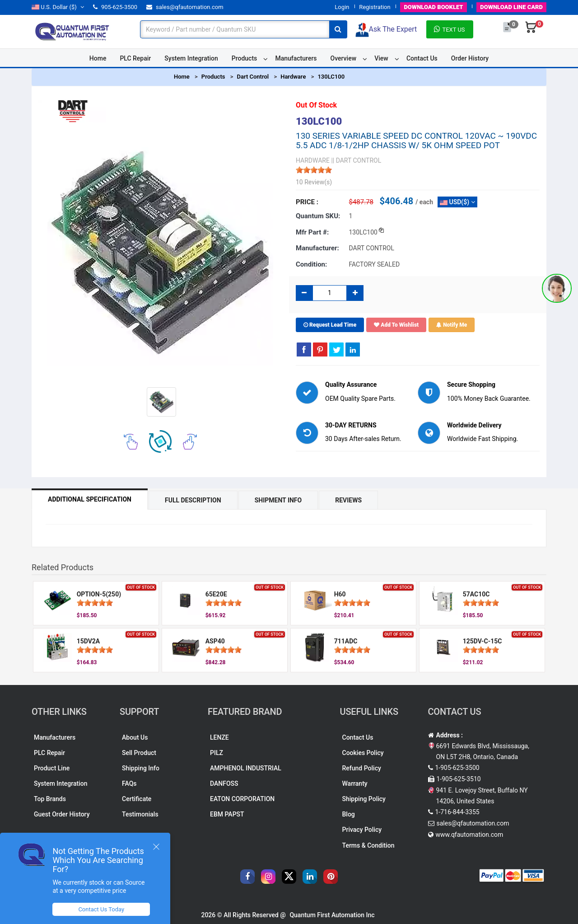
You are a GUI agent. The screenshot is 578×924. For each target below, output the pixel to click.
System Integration (191, 58)
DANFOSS (224, 783)
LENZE (219, 737)
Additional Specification (90, 499)
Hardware (293, 77)
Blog (349, 814)
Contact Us (422, 58)
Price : (307, 202)
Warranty (355, 783)
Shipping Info (141, 768)
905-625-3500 (115, 7)
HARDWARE (313, 160)
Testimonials (140, 814)
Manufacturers (296, 58)
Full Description (193, 500)
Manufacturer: (317, 248)
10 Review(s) (314, 182)
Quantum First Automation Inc (332, 915)
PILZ (217, 753)
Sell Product (139, 753)
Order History (470, 58)
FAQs (129, 783)
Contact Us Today (101, 909)
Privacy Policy (362, 830)
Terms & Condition (368, 845)
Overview (343, 58)
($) (58, 7)
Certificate (137, 799)
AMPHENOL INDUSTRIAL (246, 768)
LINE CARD (511, 7)
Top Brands (50, 799)
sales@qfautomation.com (185, 7)
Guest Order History (62, 814)
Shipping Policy (364, 799)
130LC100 (331, 77)
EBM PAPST (227, 814)
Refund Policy (362, 768)
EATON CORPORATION (242, 799)
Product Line (52, 768)
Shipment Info (278, 500)
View (381, 58)
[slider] (314, 170)
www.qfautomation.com (470, 835)
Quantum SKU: (318, 216)
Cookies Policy (363, 753)
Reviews (348, 500)
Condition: (311, 264)
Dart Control (253, 77)
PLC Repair (135, 58)
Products (245, 58)
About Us (135, 737)
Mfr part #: (312, 232)
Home (98, 58)
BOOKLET (433, 7)
